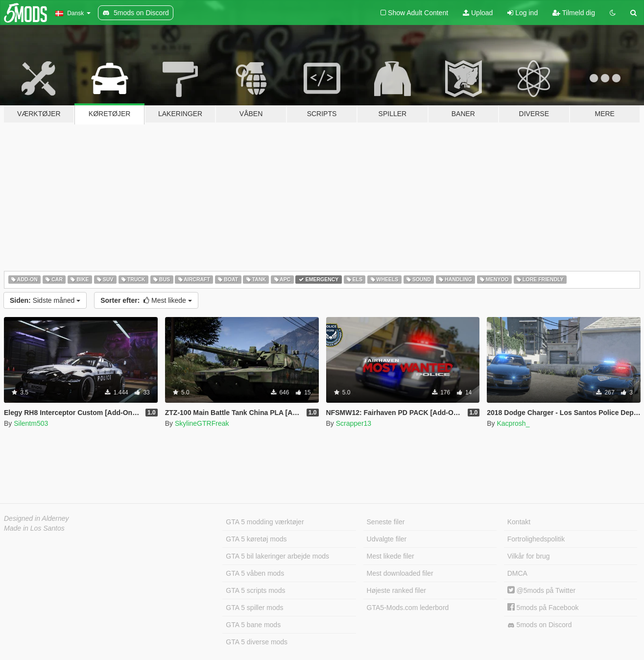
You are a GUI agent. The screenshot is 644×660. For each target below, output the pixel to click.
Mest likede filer (391, 556)
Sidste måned (45, 300)
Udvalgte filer (387, 539)
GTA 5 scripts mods (255, 590)
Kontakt (519, 522)
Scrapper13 (354, 423)
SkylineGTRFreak (202, 423)
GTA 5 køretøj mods (256, 539)
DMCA (517, 573)
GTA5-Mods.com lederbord (408, 608)
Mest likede (146, 300)
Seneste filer (386, 522)
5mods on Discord (540, 625)
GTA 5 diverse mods (257, 642)
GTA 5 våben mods (255, 573)
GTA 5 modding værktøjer (265, 522)
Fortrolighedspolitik (536, 539)
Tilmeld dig (574, 13)
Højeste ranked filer (396, 590)
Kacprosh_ (513, 423)
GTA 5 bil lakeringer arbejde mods (277, 556)
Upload (478, 13)
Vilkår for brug (529, 556)
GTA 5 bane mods (253, 625)
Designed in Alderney (36, 518)
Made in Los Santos (34, 528)
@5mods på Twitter (541, 590)
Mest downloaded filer (400, 573)
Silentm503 (31, 423)
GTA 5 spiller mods (254, 608)
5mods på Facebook (543, 608)
